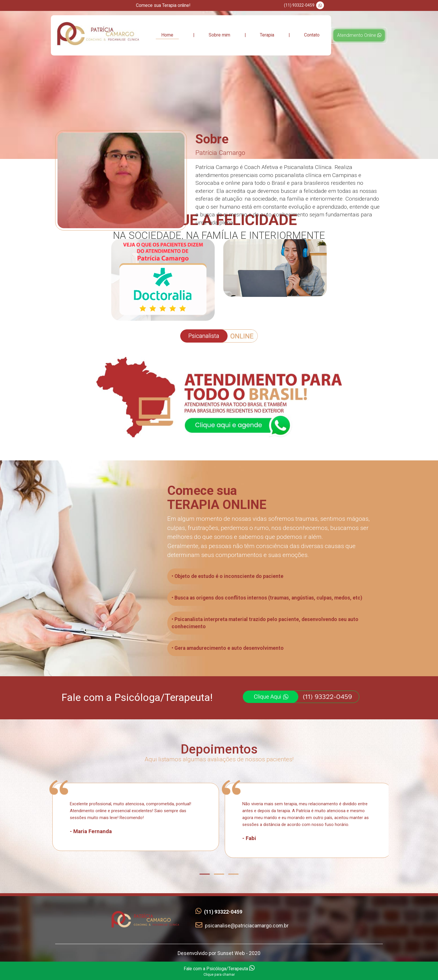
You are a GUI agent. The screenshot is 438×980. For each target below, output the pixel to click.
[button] (205, 874)
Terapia (267, 35)
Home (167, 35)
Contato (312, 35)
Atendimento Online (359, 35)
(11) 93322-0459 (305, 5)
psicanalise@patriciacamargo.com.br (242, 926)
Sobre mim (219, 35)
